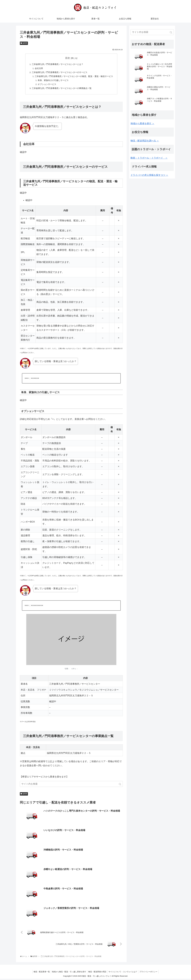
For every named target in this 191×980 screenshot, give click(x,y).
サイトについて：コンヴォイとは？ (123, 973)
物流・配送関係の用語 (97, 973)
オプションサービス (47, 85)
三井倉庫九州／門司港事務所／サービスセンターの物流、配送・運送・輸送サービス (74, 77)
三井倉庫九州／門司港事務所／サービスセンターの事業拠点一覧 (62, 89)
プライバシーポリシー (150, 973)
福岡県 (25, 43)
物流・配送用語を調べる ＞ (145, 141)
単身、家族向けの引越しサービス (53, 81)
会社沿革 (39, 69)
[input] (71, 785)
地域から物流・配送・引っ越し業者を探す (68, 973)
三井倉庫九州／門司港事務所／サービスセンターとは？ (58, 64)
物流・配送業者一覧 (41, 973)
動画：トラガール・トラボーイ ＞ (149, 158)
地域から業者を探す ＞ (142, 123)
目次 (68, 58)
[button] (120, 785)
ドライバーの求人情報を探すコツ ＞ (149, 175)
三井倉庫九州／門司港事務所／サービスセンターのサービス (60, 73)
